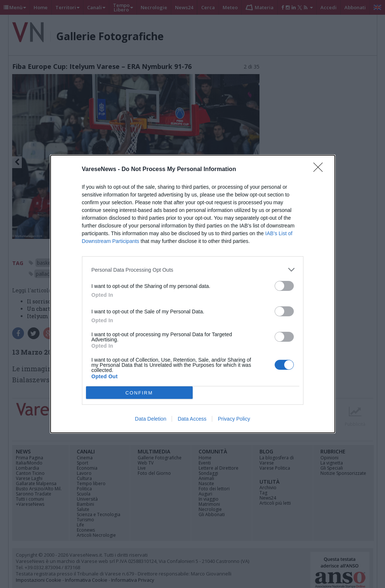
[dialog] (193, 294)
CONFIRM (139, 393)
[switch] (284, 286)
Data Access (192, 419)
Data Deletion (151, 419)
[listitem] (193, 270)
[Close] (320, 170)
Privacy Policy (234, 419)
